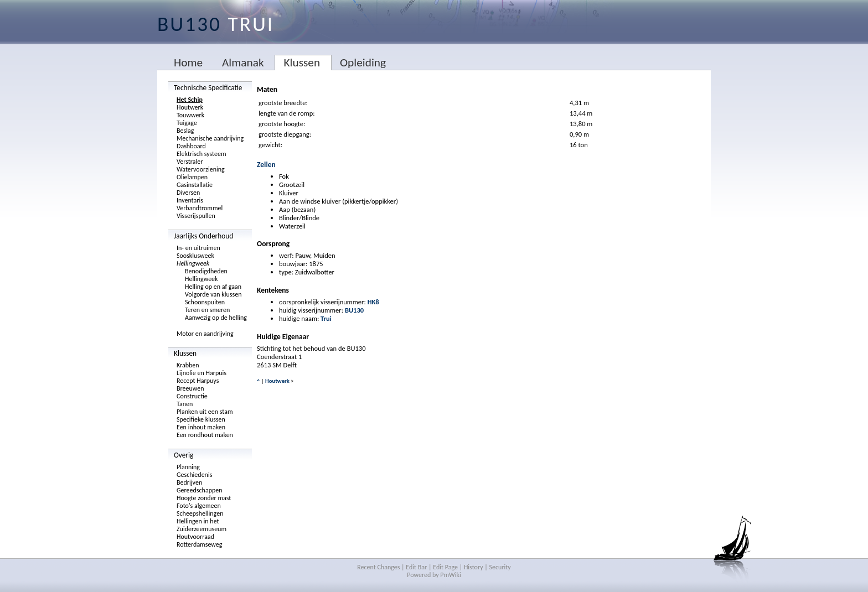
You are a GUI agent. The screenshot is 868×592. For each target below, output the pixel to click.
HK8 (373, 302)
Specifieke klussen (201, 419)
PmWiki (450, 575)
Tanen (185, 404)
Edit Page (445, 567)
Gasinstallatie (195, 185)
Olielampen (192, 177)
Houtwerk (190, 107)
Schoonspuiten (205, 302)
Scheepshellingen (200, 513)
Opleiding (363, 63)
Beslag (185, 131)
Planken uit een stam (205, 412)
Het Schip (190, 100)
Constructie (192, 396)
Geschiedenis (194, 475)
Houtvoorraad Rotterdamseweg (199, 541)
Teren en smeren (207, 310)
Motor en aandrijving (205, 334)
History (474, 567)
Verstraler (190, 162)
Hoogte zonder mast (204, 498)
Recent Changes (378, 567)
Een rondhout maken (205, 435)
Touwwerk (190, 115)
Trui (326, 318)
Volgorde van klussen (213, 294)
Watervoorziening (201, 169)
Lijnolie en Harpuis (201, 373)
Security (500, 567)
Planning (188, 467)
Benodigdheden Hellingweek (206, 275)
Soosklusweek (195, 256)
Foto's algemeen (199, 506)
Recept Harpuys (198, 381)
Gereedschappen (200, 490)
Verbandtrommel (200, 208)
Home (188, 63)
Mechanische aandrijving (210, 138)
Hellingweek (193, 263)
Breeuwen (190, 388)
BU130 (354, 310)
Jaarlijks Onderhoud (203, 236)
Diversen (188, 193)
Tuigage (187, 123)
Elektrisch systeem (201, 154)
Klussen (302, 63)
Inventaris (190, 200)
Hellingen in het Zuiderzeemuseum (201, 525)
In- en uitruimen (198, 248)
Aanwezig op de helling (216, 318)
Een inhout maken (201, 427)
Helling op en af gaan (213, 287)
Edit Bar (416, 567)
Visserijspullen (196, 216)
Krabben (188, 365)
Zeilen (266, 165)
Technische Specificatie (208, 88)
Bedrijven (189, 482)
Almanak (243, 63)
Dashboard (191, 146)
